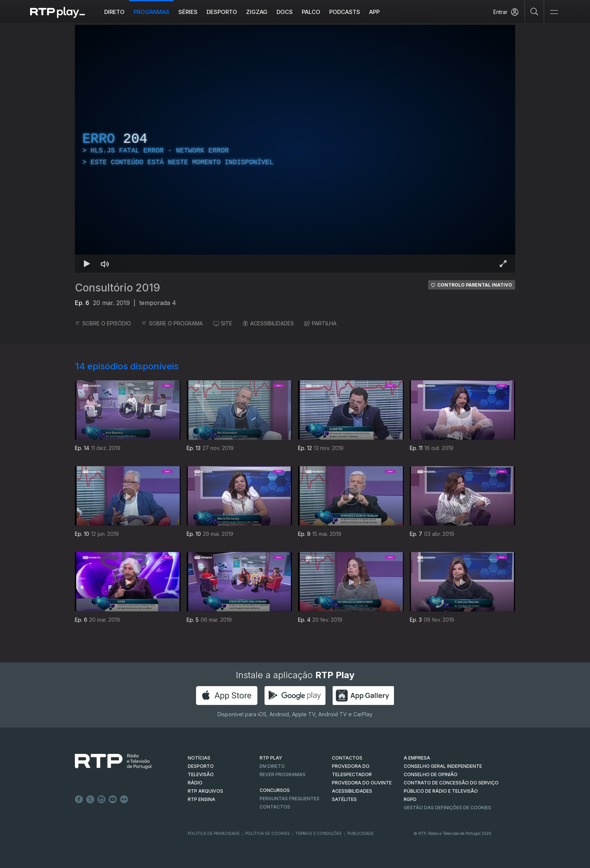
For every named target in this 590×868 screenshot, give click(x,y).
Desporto (222, 12)
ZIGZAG (257, 12)
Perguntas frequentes (290, 799)
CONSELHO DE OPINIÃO (431, 774)
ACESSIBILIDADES (268, 323)
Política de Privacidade (214, 833)
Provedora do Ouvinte (362, 783)
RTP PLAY (271, 758)
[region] (295, 149)
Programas (151, 12)
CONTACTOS (347, 758)
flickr (124, 799)
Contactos (275, 807)
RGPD (410, 799)
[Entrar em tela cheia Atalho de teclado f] (503, 264)
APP (374, 12)
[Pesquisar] (534, 11)
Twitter (90, 799)
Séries (188, 12)
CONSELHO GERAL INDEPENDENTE (443, 766)
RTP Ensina (201, 799)
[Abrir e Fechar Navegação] (554, 12)
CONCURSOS (275, 790)
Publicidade (360, 833)
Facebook (79, 799)
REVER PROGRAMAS (283, 774)
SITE (223, 323)
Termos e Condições (319, 833)
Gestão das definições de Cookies (447, 808)
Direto (114, 12)
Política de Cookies (268, 833)
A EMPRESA (417, 758)
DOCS (285, 12)
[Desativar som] (105, 264)
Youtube (113, 799)
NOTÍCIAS (199, 758)
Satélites (344, 799)
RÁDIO (195, 783)
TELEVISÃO (201, 774)
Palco (311, 12)
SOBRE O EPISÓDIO (103, 323)
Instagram (102, 799)
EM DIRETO (272, 766)
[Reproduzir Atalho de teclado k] (87, 264)
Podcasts (345, 12)
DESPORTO (201, 766)
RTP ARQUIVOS (205, 791)
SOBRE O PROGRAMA (172, 323)
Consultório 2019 (118, 288)
